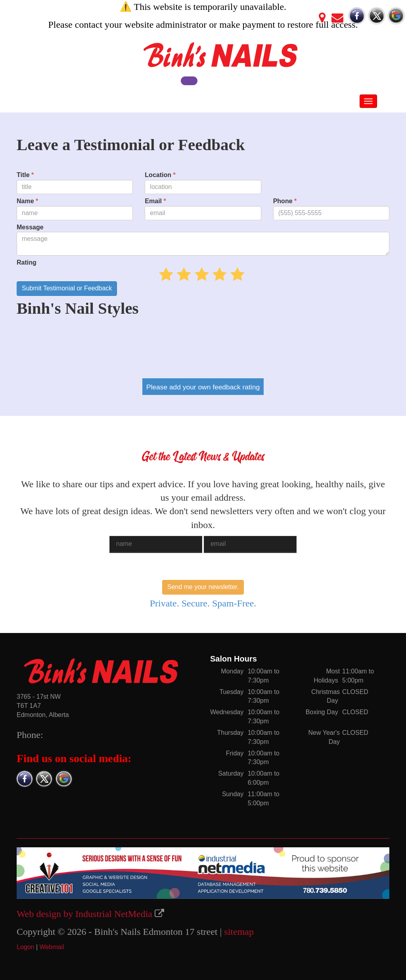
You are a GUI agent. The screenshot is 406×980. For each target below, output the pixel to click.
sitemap (239, 932)
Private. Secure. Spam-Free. (203, 603)
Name (27, 201)
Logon (26, 947)
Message (30, 227)
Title (25, 175)
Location (160, 175)
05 (162, 274)
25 (198, 274)
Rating (27, 262)
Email (155, 201)
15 (180, 274)
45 (234, 274)
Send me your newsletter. (203, 587)
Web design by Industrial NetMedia (84, 914)
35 (216, 274)
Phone (285, 201)
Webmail (52, 947)
